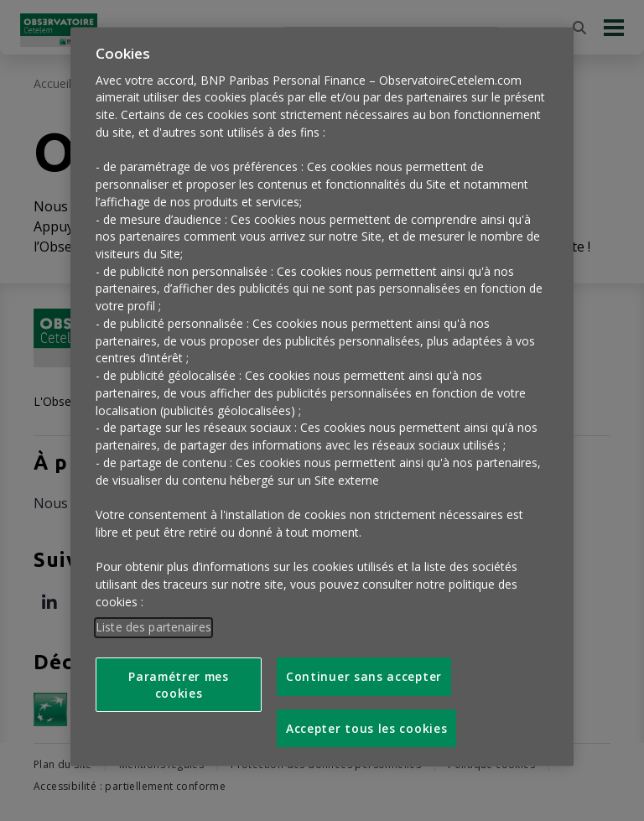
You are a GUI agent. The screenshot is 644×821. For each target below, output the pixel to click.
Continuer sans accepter (364, 665)
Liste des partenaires (153, 616)
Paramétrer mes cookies (179, 673)
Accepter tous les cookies (366, 717)
